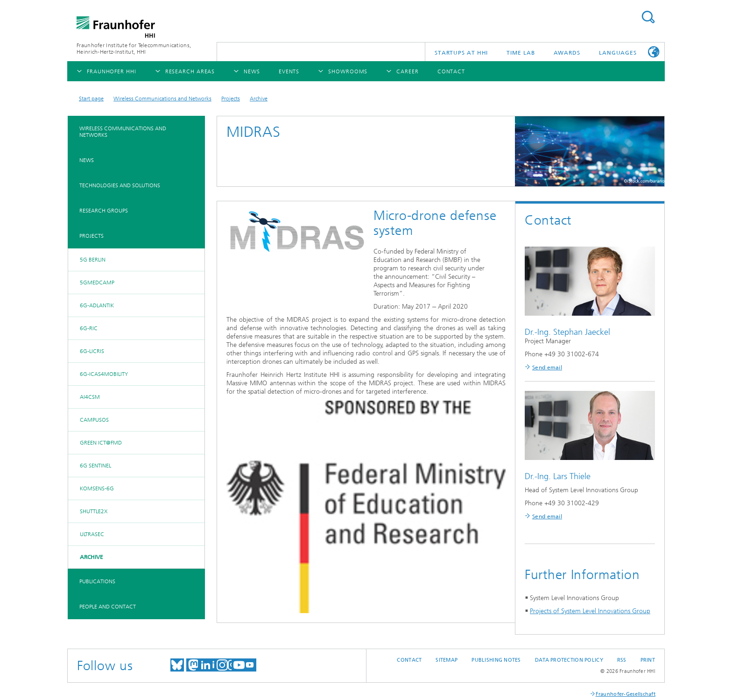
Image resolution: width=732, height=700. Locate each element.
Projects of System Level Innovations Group (590, 611)
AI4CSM (90, 397)
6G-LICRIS (92, 351)
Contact (409, 660)
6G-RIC (89, 328)
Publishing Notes (496, 660)
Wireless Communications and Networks (162, 99)
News (87, 160)
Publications (97, 581)
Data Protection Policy (569, 660)
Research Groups (104, 211)
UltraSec (92, 534)
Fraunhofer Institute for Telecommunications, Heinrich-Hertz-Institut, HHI (134, 49)
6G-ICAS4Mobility (104, 374)
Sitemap (447, 660)
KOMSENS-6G (97, 488)
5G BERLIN (93, 260)
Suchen (648, 17)
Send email (547, 368)
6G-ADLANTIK (97, 305)
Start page (91, 99)
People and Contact (108, 607)
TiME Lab (521, 53)
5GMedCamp (97, 283)
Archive (259, 99)
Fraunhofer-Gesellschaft (626, 694)
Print (648, 660)
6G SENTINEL (95, 466)
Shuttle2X (94, 511)
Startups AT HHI (461, 53)
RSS (622, 660)
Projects (231, 99)
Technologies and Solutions (120, 185)
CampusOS (94, 420)
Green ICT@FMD (101, 443)
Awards (567, 53)
